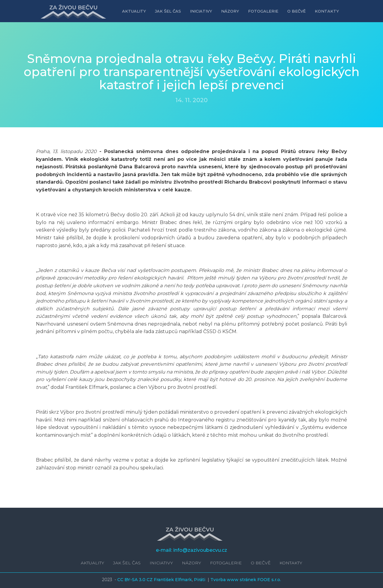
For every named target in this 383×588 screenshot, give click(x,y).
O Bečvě (297, 11)
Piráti (200, 580)
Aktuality (134, 11)
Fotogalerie (263, 11)
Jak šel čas (168, 11)
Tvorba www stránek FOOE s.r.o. (246, 580)
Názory (230, 11)
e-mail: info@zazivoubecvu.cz (191, 550)
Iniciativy (201, 11)
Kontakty (327, 11)
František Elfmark (173, 580)
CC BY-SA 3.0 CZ (136, 580)
